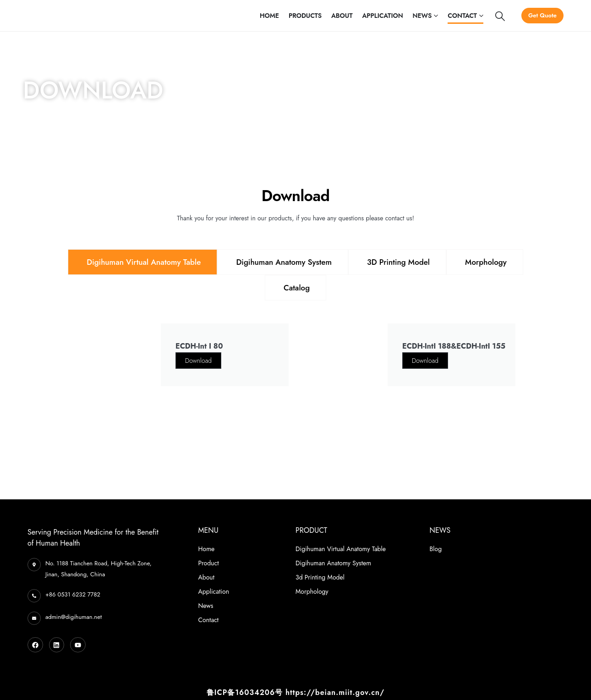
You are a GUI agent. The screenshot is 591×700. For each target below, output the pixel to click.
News (422, 16)
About (342, 16)
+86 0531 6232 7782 (73, 594)
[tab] (142, 262)
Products (305, 16)
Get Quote (542, 15)
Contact (462, 16)
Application (382, 16)
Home (269, 16)
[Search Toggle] (500, 16)
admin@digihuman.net (74, 617)
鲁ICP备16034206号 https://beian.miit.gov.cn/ (295, 692)
